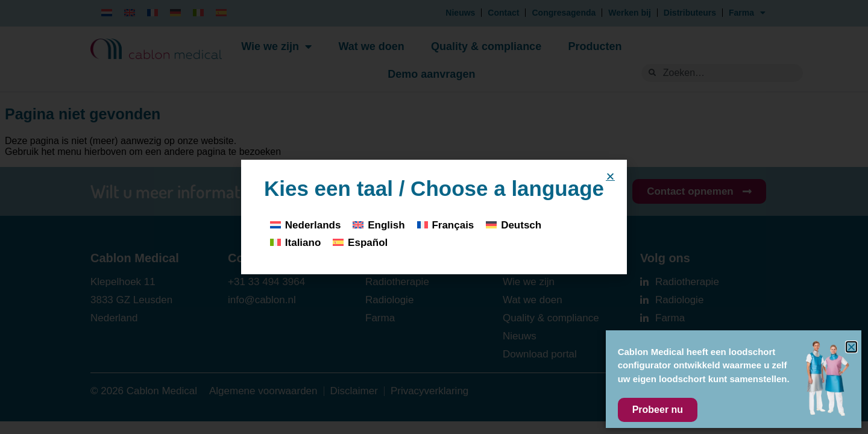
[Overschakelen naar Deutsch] (514, 225)
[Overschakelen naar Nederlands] (305, 225)
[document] (434, 217)
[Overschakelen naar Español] (360, 243)
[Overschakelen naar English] (379, 225)
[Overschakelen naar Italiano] (295, 243)
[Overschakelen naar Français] (446, 225)
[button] (610, 176)
